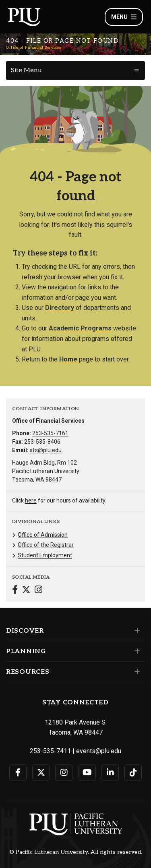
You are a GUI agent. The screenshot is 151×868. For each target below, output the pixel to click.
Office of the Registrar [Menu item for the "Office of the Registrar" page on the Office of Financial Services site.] (46, 545)
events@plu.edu (99, 751)
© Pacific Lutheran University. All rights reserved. (76, 852)
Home (68, 359)
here (31, 500)
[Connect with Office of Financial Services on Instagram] (38, 591)
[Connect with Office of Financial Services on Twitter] (26, 591)
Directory (60, 308)
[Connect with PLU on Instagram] (64, 772)
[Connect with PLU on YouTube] (87, 772)
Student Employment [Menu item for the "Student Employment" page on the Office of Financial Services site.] (45, 555)
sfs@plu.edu (46, 450)
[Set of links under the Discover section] (135, 631)
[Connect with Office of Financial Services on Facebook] (15, 591)
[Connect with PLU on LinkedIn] (110, 772)
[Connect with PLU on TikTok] (133, 772)
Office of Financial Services (33, 48)
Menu (124, 17)
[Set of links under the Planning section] (135, 651)
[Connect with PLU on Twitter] (41, 772)
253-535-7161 (50, 433)
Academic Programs (80, 328)
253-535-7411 (50, 751)
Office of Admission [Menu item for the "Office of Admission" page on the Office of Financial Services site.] (43, 535)
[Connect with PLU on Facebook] (18, 772)
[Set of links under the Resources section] (135, 672)
